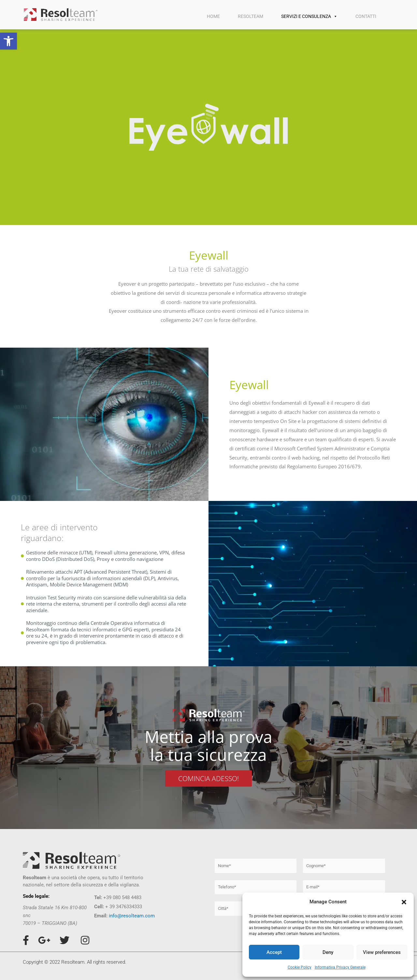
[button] (8, 41)
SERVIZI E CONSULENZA (309, 16)
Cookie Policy (300, 967)
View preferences (382, 952)
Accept (274, 952)
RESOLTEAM (251, 16)
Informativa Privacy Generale (340, 967)
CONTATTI (366, 16)
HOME (213, 16)
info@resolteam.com (132, 916)
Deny (328, 952)
